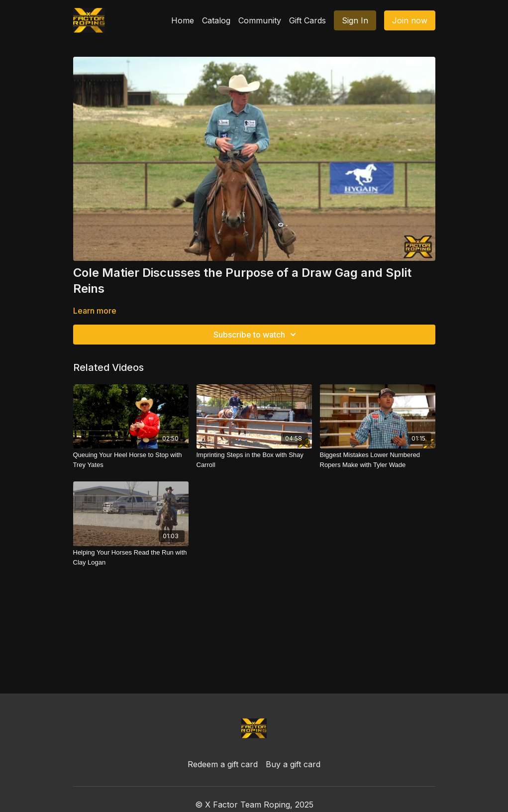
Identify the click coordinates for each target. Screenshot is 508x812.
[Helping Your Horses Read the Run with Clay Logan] (131, 557)
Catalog (216, 20)
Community (260, 20)
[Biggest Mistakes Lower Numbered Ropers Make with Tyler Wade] (378, 460)
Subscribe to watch (256, 335)
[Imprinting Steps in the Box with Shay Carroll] (254, 460)
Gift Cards (307, 20)
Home (183, 20)
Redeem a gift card (223, 764)
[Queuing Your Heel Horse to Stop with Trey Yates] (131, 460)
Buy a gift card (293, 764)
